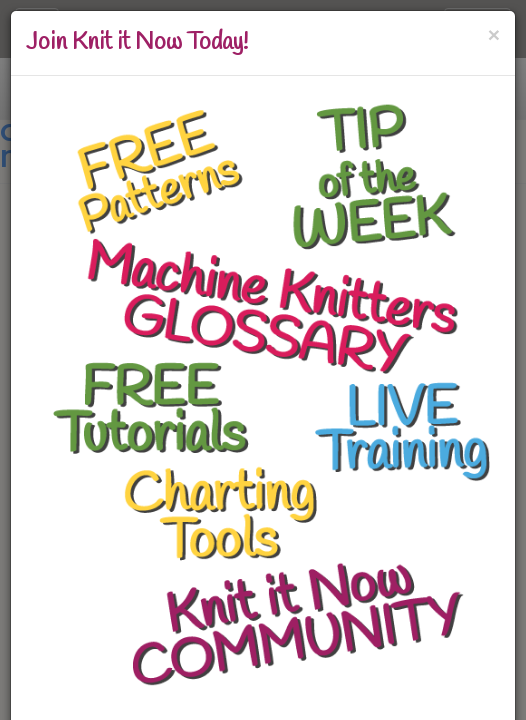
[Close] (494, 34)
